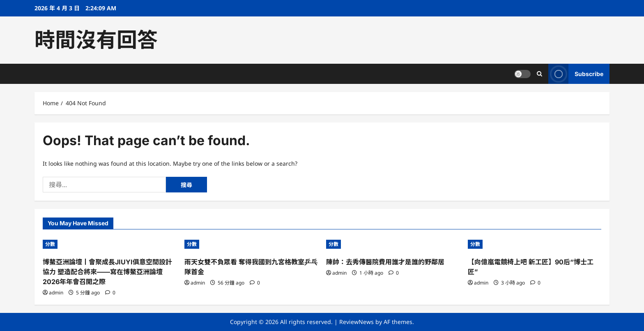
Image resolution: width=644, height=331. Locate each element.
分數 (50, 244)
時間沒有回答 (96, 40)
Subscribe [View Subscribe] (576, 74)
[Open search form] (539, 74)
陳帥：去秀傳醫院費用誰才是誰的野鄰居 (385, 262)
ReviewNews (356, 322)
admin (56, 293)
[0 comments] (110, 293)
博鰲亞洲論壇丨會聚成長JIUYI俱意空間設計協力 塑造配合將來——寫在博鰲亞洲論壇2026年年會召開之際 (107, 272)
